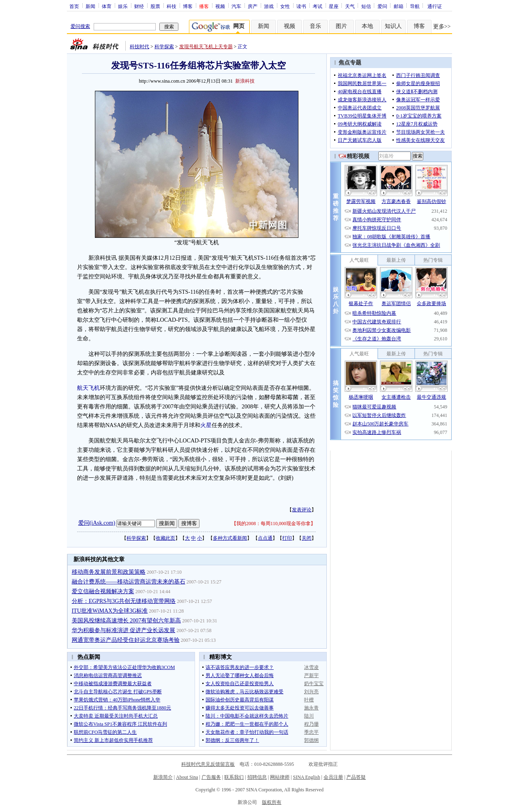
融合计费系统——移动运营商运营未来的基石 (129, 582)
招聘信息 (257, 777)
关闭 (307, 538)
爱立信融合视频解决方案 (103, 591)
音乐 (315, 26)
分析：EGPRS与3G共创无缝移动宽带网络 (124, 601)
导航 (415, 6)
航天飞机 (88, 388)
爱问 (382, 6)
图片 (341, 26)
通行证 (435, 6)
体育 (107, 6)
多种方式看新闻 (230, 538)
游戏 (269, 6)
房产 (253, 6)
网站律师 (280, 777)
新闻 (90, 6)
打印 (287, 538)
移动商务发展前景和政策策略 (109, 572)
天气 (350, 6)
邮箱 (399, 6)
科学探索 (164, 47)
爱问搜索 (80, 26)
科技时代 (139, 47)
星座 (334, 6)
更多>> (442, 27)
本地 (367, 26)
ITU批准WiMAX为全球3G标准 (110, 611)
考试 (317, 6)
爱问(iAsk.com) (97, 523)
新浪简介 (163, 777)
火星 (206, 425)
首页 (74, 6)
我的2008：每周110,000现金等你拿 (273, 524)
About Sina (187, 777)
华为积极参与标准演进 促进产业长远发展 (124, 630)
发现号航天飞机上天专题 (206, 47)
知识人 (393, 26)
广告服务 (211, 777)
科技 (172, 6)
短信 (366, 6)
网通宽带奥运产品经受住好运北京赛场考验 (126, 640)
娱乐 (123, 6)
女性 (285, 6)
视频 (220, 6)
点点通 (265, 538)
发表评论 (302, 510)
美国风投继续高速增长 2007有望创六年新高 (127, 621)
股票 (155, 6)
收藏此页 (165, 538)
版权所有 (272, 802)
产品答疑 (356, 777)
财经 (139, 6)
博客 (188, 6)
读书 (301, 6)
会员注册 (333, 777)
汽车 (236, 6)
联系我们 (234, 777)
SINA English (306, 777)
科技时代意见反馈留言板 (208, 764)
